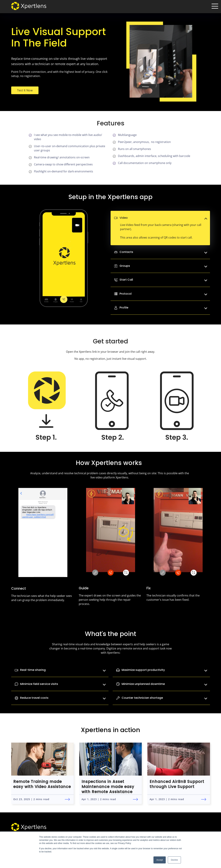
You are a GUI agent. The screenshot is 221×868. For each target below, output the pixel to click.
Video (164, 218)
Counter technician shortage (161, 698)
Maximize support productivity (161, 670)
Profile (164, 308)
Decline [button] (174, 860)
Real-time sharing (60, 670)
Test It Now (25, 90)
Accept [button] (160, 860)
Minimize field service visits (60, 684)
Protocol (164, 294)
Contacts (164, 252)
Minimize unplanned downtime (161, 684)
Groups (164, 266)
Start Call (164, 280)
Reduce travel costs (60, 698)
